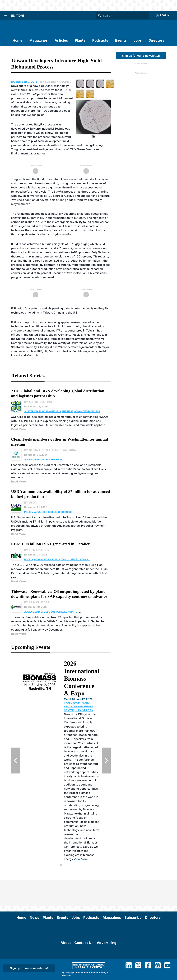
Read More (18, 429)
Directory (157, 40)
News (34, 891)
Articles (61, 40)
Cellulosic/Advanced (75, 559)
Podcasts (100, 40)
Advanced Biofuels (87, 411)
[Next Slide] (106, 760)
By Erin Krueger (37, 550)
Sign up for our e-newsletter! (141, 56)
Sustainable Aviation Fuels (43, 411)
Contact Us (84, 964)
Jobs (138, 40)
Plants (80, 40)
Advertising (107, 964)
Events (121, 40)
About (66, 964)
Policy (29, 512)
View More (81, 859)
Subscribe (133, 891)
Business (67, 411)
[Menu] (6, 16)
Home (18, 40)
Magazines (39, 40)
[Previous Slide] (15, 760)
